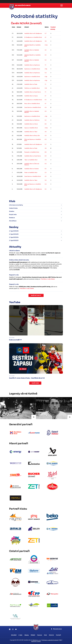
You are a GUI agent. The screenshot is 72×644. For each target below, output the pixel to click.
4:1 (45, 37)
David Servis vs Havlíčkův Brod (33, 107)
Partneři (58, 635)
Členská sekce (56, 629)
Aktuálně (14, 635)
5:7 (46, 33)
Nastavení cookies (36, 641)
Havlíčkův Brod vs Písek (31, 84)
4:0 (46, 132)
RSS (61, 640)
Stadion (12, 211)
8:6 (46, 152)
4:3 (46, 136)
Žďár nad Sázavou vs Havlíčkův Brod (33, 140)
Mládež (33, 635)
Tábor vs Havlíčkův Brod (31, 160)
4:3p (46, 69)
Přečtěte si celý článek (48, 279)
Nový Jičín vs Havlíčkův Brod (32, 104)
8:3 (46, 156)
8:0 (46, 124)
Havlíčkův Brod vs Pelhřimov (32, 120)
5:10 (46, 88)
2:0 (46, 55)
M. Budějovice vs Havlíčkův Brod (33, 37)
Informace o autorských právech (50, 640)
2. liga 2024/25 (14, 234)
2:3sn (46, 45)
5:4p (46, 77)
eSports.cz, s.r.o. (37, 640)
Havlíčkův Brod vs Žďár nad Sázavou (32, 164)
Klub (45, 635)
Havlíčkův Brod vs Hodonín (32, 169)
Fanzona (40, 635)
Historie (51, 635)
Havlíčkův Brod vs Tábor (31, 132)
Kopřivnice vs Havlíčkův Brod (32, 69)
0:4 (46, 107)
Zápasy (27, 635)
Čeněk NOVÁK (20, 23)
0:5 (46, 111)
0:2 (46, 100)
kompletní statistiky (52, 194)
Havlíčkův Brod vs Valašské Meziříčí (32, 51)
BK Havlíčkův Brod (23, 5)
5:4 (46, 73)
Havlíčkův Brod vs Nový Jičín (32, 136)
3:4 (46, 160)
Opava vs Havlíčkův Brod (31, 128)
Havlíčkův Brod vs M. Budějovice (33, 33)
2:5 (46, 176)
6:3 (46, 139)
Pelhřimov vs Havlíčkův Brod (32, 88)
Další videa (35, 383)
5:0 (46, 180)
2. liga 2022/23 (14, 240)
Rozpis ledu (13, 214)
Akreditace (13, 221)
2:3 (46, 173)
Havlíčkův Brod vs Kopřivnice (32, 65)
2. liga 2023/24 (14, 237)
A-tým (20, 635)
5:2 (46, 60)
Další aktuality (36, 295)
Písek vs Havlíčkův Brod (31, 173)
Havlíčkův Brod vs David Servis (33, 92)
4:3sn (46, 128)
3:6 (46, 41)
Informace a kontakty (16, 205)
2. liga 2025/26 (14, 231)
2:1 (45, 96)
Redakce (12, 218)
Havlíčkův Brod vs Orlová (31, 124)
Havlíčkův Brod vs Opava (31, 96)
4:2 (46, 50)
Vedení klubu (13, 208)
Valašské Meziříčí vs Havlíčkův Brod (33, 46)
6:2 (46, 169)
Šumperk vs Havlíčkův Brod (32, 152)
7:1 (45, 65)
